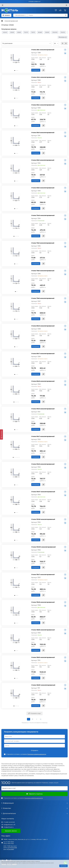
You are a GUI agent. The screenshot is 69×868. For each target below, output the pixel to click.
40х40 (5, 32)
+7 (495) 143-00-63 (9, 822)
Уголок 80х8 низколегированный (43, 381)
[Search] (48, 15)
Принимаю (63, 866)
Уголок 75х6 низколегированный (43, 271)
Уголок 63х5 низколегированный (43, 160)
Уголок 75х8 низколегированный (43, 298)
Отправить (35, 750)
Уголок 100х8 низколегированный (43, 519)
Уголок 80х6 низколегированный (43, 326)
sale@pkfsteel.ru (9, 825)
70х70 (26, 32)
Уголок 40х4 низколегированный (43, 77)
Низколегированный (11, 21)
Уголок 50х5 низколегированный (43, 133)
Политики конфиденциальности (37, 754)
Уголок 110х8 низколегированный (43, 602)
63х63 (19, 32)
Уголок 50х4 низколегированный (43, 105)
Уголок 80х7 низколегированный (43, 354)
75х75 (33, 32)
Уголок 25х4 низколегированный (43, 50)
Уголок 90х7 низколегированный (43, 436)
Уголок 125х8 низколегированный (43, 630)
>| (41, 719)
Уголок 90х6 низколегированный (43, 409)
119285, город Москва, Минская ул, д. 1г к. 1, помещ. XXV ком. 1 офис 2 (26, 839)
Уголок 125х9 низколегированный (43, 657)
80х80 (40, 32)
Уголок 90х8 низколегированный (43, 464)
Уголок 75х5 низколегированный (43, 243)
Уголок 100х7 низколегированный (43, 492)
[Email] (34, 788)
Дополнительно (34, 813)
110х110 (63, 32)
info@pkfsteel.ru (9, 827)
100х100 (55, 32)
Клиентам (34, 808)
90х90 (47, 32)
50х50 (12, 32)
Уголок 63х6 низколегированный (43, 188)
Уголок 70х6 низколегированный (43, 215)
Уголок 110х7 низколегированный (43, 575)
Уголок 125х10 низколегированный (43, 685)
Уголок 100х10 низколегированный (43, 547)
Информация (34, 803)
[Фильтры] (1, 434)
